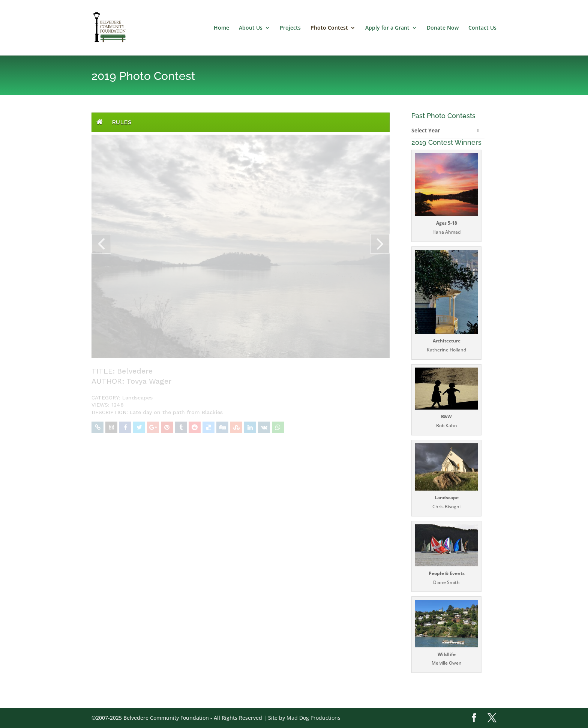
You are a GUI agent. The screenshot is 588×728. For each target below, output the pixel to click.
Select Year (426, 130)
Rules (122, 122)
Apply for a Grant (387, 28)
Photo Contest (329, 28)
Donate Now (443, 28)
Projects (290, 28)
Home (221, 28)
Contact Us (482, 28)
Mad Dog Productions (313, 718)
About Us (251, 28)
